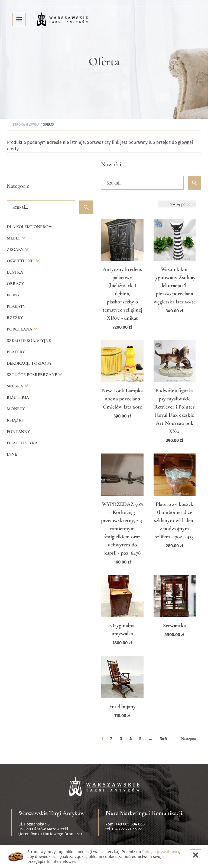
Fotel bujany (122, 707)
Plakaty (16, 306)
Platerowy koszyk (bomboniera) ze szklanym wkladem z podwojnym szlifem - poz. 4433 (174, 520)
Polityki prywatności (161, 852)
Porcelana (20, 329)
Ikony (13, 295)
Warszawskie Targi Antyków (51, 813)
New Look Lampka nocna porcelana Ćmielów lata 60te (122, 399)
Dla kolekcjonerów (30, 227)
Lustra (15, 272)
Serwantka (174, 626)
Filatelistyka (22, 443)
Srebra (15, 386)
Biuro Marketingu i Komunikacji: (144, 813)
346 (163, 739)
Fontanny (18, 432)
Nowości (111, 164)
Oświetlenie (21, 261)
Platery (16, 352)
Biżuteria (18, 397)
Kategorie (18, 186)
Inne (12, 454)
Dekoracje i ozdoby (29, 363)
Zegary (16, 250)
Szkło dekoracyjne (29, 341)
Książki (15, 420)
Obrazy (15, 284)
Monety (16, 409)
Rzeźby (15, 318)
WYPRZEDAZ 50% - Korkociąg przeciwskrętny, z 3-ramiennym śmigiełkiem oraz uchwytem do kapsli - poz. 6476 (122, 529)
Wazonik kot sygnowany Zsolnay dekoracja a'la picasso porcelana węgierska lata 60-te (175, 286)
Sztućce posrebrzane (32, 375)
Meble (14, 238)
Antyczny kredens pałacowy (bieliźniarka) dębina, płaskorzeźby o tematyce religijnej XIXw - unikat (122, 294)
